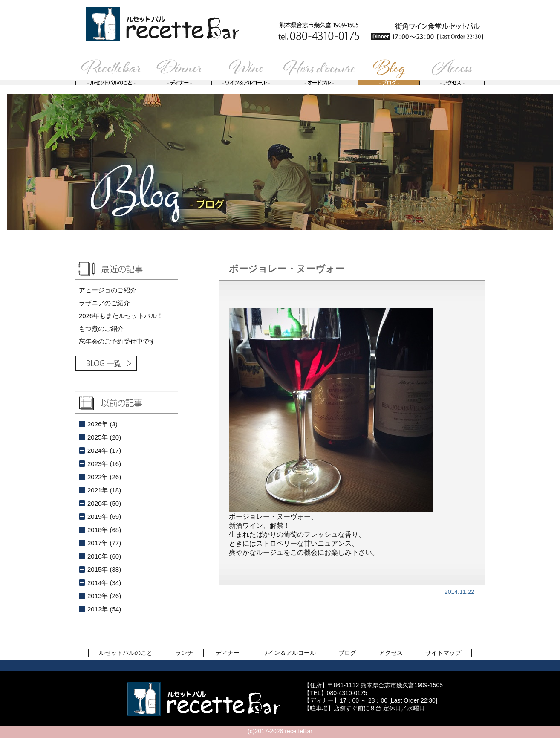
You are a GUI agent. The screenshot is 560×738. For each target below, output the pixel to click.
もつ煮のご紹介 (101, 328)
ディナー (228, 653)
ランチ (184, 653)
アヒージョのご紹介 (108, 290)
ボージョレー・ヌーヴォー (287, 269)
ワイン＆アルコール (289, 653)
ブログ (347, 653)
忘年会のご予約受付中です (117, 341)
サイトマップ (443, 653)
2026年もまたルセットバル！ (121, 316)
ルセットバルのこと (126, 653)
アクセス (391, 653)
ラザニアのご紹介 (104, 303)
